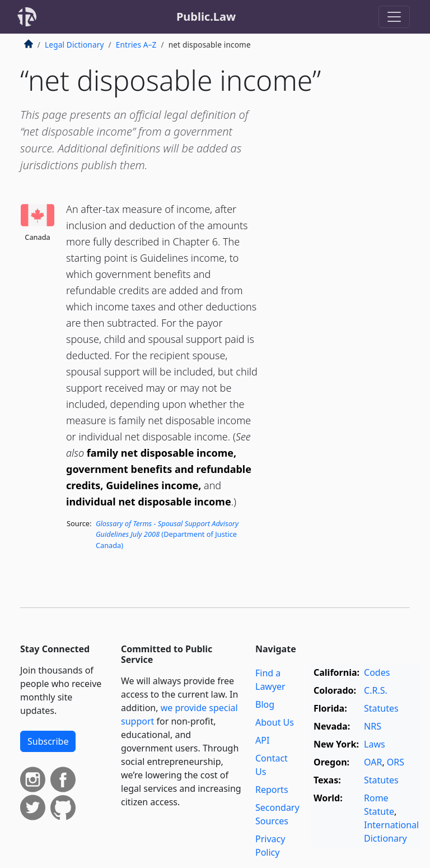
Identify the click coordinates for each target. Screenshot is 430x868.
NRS (373, 726)
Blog (265, 704)
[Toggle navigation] (394, 17)
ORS (396, 762)
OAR (373, 762)
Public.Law (206, 17)
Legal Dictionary (74, 45)
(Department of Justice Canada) (167, 534)
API (262, 740)
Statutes (381, 708)
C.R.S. (376, 690)
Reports (272, 790)
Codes (377, 672)
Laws (375, 744)
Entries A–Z (136, 45)
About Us (275, 722)
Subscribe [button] (48, 741)
